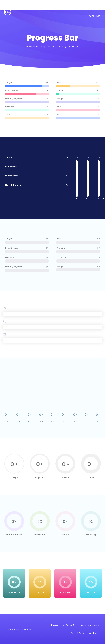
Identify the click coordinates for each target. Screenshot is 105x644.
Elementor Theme (59, 8)
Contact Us (95, 633)
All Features (40, 8)
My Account (95, 16)
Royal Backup (79, 8)
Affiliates (54, 625)
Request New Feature (89, 625)
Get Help (95, 8)
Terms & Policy (78, 633)
